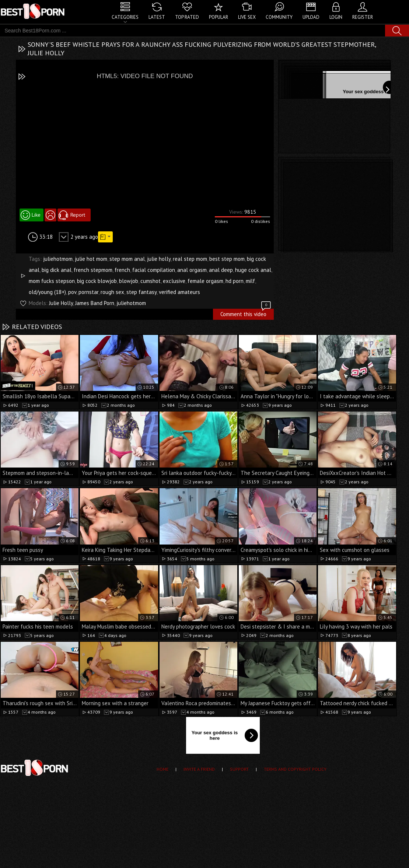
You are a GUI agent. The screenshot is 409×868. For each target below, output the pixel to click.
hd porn (235, 281)
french (122, 270)
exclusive (174, 281)
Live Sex (247, 17)
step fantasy (141, 292)
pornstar (88, 292)
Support (239, 769)
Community (279, 17)
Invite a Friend (199, 769)
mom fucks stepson (52, 281)
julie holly (159, 259)
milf (250, 281)
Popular (219, 17)
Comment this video (246, 313)
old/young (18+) (47, 292)
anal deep (221, 270)
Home (162, 769)
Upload (311, 17)
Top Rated (187, 17)
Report (78, 215)
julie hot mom (91, 259)
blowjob (129, 281)
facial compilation (154, 270)
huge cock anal (253, 270)
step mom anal (127, 259)
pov (72, 292)
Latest (157, 17)
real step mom (190, 259)
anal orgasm (192, 270)
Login (336, 17)
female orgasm (205, 281)
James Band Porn (95, 303)
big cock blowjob (97, 281)
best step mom (227, 259)
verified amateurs (179, 292)
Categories (125, 17)
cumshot (151, 281)
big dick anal (57, 270)
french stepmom (93, 270)
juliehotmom (58, 259)
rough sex (112, 292)
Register (363, 17)
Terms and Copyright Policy (295, 769)
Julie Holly (61, 303)
